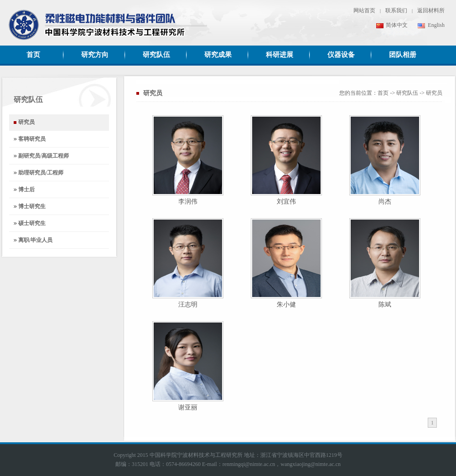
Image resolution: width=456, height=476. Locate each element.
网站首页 (364, 10)
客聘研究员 (32, 139)
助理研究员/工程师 (41, 173)
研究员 (434, 93)
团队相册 (403, 55)
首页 (33, 55)
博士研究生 (32, 206)
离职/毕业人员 (35, 240)
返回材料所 (431, 10)
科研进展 (280, 55)
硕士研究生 (32, 223)
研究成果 (218, 55)
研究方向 (95, 55)
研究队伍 (156, 55)
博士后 (26, 189)
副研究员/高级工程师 (44, 156)
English (431, 25)
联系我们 (396, 10)
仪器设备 (341, 55)
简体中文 (392, 25)
